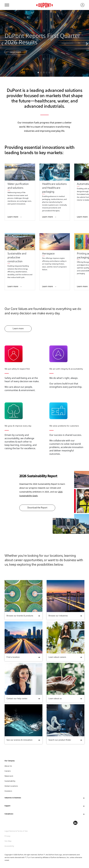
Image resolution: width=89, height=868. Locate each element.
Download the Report (37, 508)
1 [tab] (39, 73)
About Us (8, 766)
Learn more (16, 52)
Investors (8, 791)
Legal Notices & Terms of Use (16, 831)
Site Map (8, 841)
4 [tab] (47, 73)
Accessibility (9, 846)
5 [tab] (50, 73)
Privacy (8, 836)
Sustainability (10, 781)
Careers (8, 771)
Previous (3, 43)
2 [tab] (42, 73)
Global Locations (11, 786)
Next (86, 43)
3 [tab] (44, 73)
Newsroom (9, 776)
